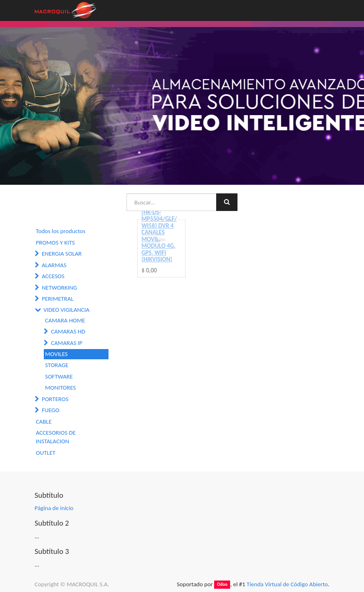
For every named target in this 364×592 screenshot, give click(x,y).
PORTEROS (55, 399)
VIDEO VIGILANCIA (67, 310)
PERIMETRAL (58, 299)
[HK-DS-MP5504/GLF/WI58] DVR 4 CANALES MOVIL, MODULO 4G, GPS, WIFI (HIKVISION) (159, 236)
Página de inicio (54, 508)
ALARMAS (54, 265)
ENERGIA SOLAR (62, 254)
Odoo (222, 585)
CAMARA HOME (65, 320)
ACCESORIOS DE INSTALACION (56, 437)
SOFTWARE (59, 377)
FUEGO (51, 410)
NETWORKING (59, 288)
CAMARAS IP (67, 343)
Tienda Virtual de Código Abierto (287, 584)
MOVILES (56, 354)
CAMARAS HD (68, 331)
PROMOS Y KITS (55, 243)
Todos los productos (61, 231)
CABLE (44, 422)
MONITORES (60, 388)
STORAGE (57, 365)
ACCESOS (53, 276)
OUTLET (46, 453)
